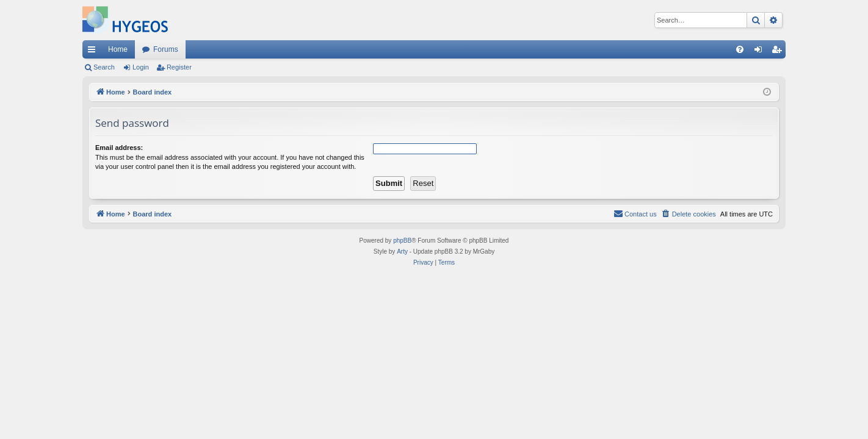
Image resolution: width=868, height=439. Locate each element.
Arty (402, 252)
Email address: (119, 148)
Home (118, 49)
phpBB (402, 241)
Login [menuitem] (761, 52)
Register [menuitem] (779, 52)
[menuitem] (740, 49)
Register (179, 67)
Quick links (94, 52)
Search (104, 67)
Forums (166, 49)
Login (141, 67)
